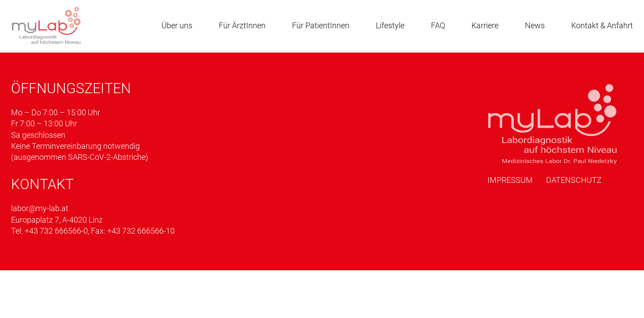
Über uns (177, 25)
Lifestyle (390, 25)
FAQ (438, 25)
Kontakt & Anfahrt (602, 25)
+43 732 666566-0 (56, 231)
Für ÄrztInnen (242, 25)
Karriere (485, 25)
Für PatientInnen (321, 25)
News (535, 25)
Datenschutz (574, 180)
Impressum (510, 180)
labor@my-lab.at (40, 208)
